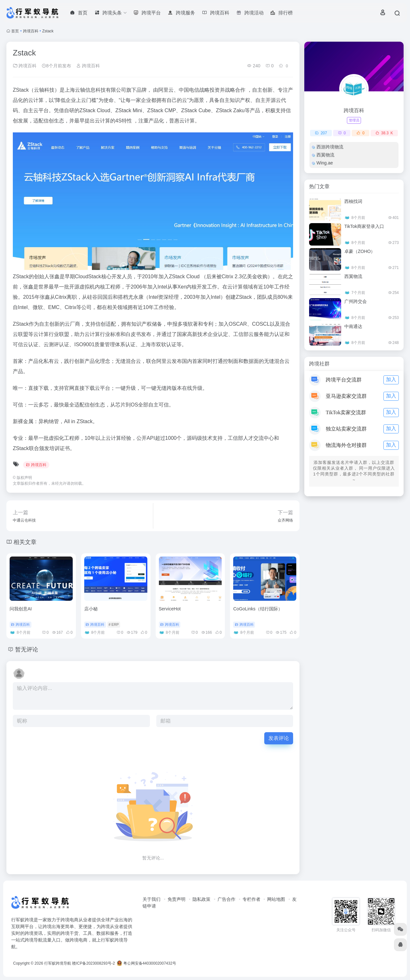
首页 (15, 31)
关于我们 (152, 899)
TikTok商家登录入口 (364, 226)
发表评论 (279, 738)
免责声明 (176, 899)
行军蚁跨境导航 (58, 963)
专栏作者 (251, 899)
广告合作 (226, 899)
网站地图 (276, 899)
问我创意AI (21, 609)
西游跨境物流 (330, 147)
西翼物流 (325, 155)
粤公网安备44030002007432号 (147, 963)
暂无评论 (27, 649)
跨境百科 (31, 31)
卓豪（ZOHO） (360, 251)
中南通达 (353, 326)
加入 (391, 379)
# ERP (114, 624)
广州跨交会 (356, 301)
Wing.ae (325, 163)
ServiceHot (170, 609)
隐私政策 (201, 899)
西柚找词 (353, 201)
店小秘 (91, 609)
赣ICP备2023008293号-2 (93, 963)
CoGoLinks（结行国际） (258, 609)
